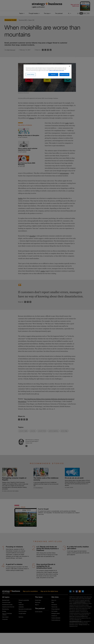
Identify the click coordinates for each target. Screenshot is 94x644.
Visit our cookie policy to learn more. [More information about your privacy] (57, 71)
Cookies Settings (31, 75)
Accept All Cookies (64, 75)
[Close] (70, 66)
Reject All (53, 75)
